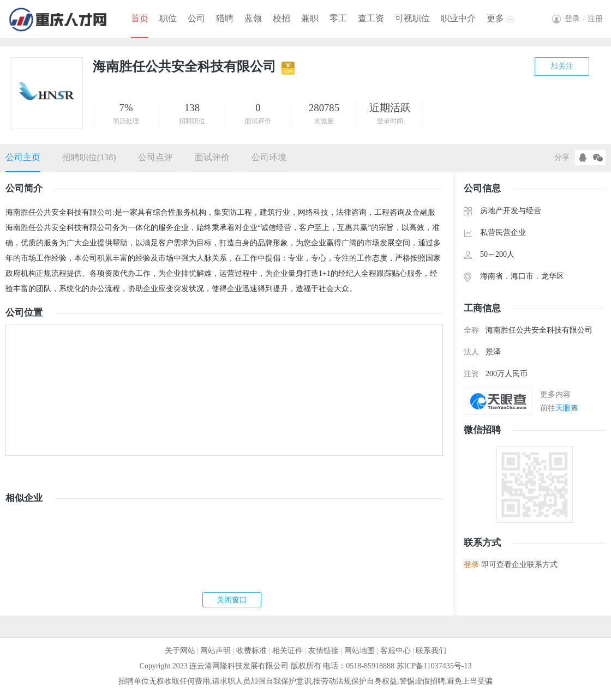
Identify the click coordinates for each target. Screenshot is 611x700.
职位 (168, 18)
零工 (338, 18)
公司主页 (23, 157)
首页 (140, 18)
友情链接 (324, 651)
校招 (281, 18)
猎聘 (225, 18)
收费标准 (251, 651)
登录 (471, 565)
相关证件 (287, 651)
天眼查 (567, 408)
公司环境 (269, 157)
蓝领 (253, 18)
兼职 (310, 18)
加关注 (562, 66)
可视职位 (412, 18)
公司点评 (155, 157)
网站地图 (360, 651)
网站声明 (215, 651)
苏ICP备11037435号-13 (434, 666)
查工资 (371, 18)
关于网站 (180, 651)
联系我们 (431, 651)
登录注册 (584, 19)
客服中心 (396, 651)
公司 (196, 18)
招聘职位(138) (89, 157)
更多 (495, 18)
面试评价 (212, 157)
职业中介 (458, 18)
